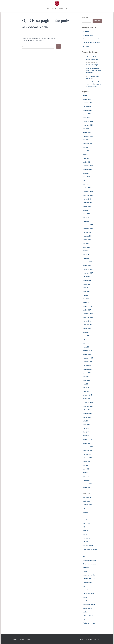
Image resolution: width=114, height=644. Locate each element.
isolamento (86, 553)
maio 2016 (86, 340)
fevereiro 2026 (87, 95)
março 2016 (86, 347)
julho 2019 (86, 210)
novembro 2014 (88, 406)
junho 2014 (86, 425)
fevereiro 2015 (87, 395)
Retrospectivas (87, 582)
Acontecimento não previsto (92, 43)
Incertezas (86, 31)
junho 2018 (86, 247)
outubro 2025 (87, 107)
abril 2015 (86, 388)
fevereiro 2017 (87, 306)
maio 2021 (86, 155)
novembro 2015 (88, 362)
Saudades (86, 590)
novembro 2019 (88, 195)
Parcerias (86, 568)
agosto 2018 (87, 240)
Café (84, 527)
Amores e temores (89, 516)
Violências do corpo (89, 623)
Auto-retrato (87, 523)
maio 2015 (86, 384)
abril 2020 (86, 184)
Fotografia (86, 542)
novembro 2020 (88, 166)
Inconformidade (88, 545)
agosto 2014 (87, 417)
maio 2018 (86, 251)
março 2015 (86, 391)
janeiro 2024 (87, 132)
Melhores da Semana (89, 560)
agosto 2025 (87, 114)
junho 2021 (86, 151)
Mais (61, 8)
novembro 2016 (88, 317)
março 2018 (86, 258)
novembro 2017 (88, 273)
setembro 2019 (87, 203)
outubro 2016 (87, 321)
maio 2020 (86, 181)
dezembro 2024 (88, 121)
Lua (84, 557)
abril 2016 (86, 343)
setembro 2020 (87, 169)
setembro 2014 (87, 414)
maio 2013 (86, 473)
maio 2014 (86, 428)
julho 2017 (86, 288)
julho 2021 (86, 147)
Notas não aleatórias (89, 564)
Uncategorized (87, 608)
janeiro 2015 (87, 399)
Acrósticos (86, 501)
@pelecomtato (87, 497)
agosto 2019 (87, 206)
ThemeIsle (99, 640)
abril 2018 (86, 255)
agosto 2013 (87, 462)
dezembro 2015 (88, 358)
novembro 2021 (88, 144)
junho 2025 (86, 118)
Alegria (85, 508)
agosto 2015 (87, 373)
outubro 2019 (87, 199)
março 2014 (86, 436)
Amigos (85, 512)
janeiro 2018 (87, 266)
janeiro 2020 (87, 188)
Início (48, 8)
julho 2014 (86, 421)
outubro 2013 (87, 454)
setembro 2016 (87, 325)
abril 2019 (86, 218)
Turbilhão (86, 46)
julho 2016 (86, 332)
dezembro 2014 (88, 402)
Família (85, 534)
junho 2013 (86, 469)
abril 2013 (86, 476)
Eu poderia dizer (88, 35)
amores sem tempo (92, 59)
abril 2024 (86, 129)
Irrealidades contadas (90, 549)
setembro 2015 (87, 369)
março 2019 (86, 221)
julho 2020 (86, 173)
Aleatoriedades (88, 505)
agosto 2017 (87, 284)
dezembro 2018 (88, 225)
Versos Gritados (88, 616)
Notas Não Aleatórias (92, 57)
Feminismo (86, 538)
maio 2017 (86, 295)
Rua (84, 586)
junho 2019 (86, 214)
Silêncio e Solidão (88, 593)
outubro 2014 (87, 410)
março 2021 (86, 158)
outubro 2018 (87, 232)
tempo (85, 597)
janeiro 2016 (87, 354)
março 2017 (86, 303)
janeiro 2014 (87, 443)
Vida (84, 619)
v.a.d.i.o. (85, 612)
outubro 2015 (87, 366)
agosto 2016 (87, 329)
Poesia (85, 571)
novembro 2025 (88, 103)
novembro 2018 (88, 229)
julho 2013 (86, 465)
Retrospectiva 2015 (89, 579)
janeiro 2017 (87, 310)
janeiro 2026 (87, 99)
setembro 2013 (87, 458)
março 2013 (86, 480)
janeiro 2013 (87, 488)
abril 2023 (86, 140)
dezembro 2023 (88, 136)
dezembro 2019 (88, 192)
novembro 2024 (88, 125)
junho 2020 (86, 177)
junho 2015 (86, 380)
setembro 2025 (87, 110)
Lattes (54, 8)
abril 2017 (86, 299)
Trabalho (85, 601)
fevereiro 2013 (87, 484)
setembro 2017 (87, 280)
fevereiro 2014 (87, 439)
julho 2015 (86, 377)
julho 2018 (86, 243)
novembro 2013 (88, 451)
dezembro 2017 (88, 269)
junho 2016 (86, 336)
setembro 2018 (87, 236)
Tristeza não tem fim (89, 605)
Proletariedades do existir (91, 39)
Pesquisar (85, 18)
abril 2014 (86, 432)
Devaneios (86, 531)
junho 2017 (86, 292)
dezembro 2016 (88, 314)
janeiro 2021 (87, 162)
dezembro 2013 (88, 447)
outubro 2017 (87, 277)
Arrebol (85, 520)
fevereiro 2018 (87, 262)
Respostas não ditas (89, 575)
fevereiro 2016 (87, 351)
